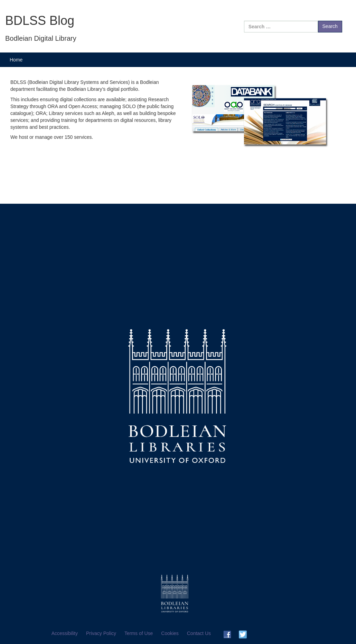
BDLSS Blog (40, 21)
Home (16, 60)
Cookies (170, 633)
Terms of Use (139, 633)
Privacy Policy (101, 633)
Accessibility (65, 633)
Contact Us (199, 633)
